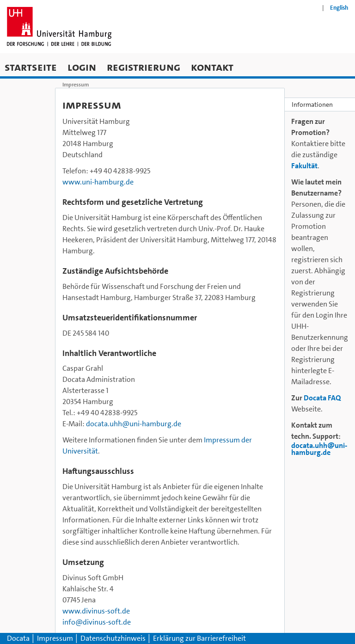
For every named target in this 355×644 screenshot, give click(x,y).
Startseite (31, 67)
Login (82, 67)
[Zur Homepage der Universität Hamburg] (59, 27)
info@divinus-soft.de (97, 622)
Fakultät (304, 166)
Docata (18, 638)
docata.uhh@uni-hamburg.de (134, 424)
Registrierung (144, 67)
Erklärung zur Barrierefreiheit (199, 638)
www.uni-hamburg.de (98, 182)
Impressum (56, 638)
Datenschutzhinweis (114, 638)
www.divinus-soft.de (96, 611)
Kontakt (212, 67)
